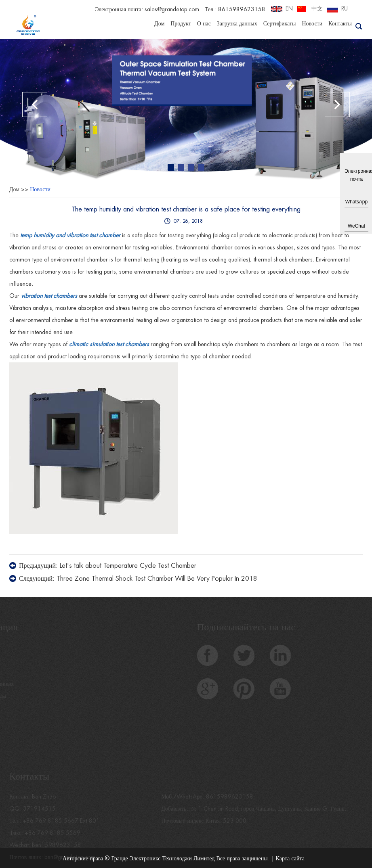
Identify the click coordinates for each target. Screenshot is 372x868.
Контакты (340, 23)
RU (345, 8)
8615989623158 (230, 799)
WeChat (356, 226)
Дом (159, 23)
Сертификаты (280, 23)
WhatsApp (356, 202)
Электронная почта (356, 175)
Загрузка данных (237, 23)
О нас (204, 23)
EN (289, 8)
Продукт (181, 23)
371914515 (39, 812)
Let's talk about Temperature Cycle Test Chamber (128, 566)
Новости (312, 23)
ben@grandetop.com (70, 860)
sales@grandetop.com (172, 9)
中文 (317, 8)
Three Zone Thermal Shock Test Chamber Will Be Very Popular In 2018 (157, 579)
